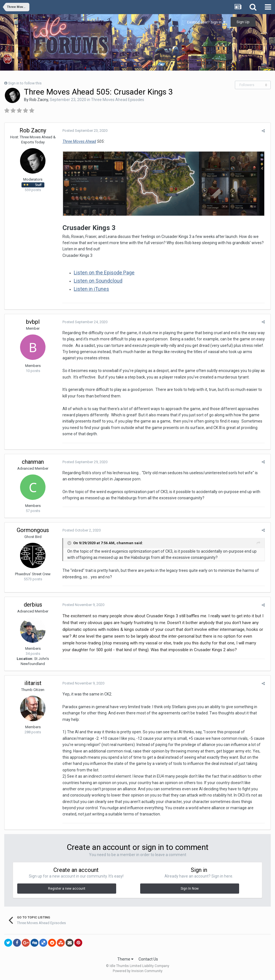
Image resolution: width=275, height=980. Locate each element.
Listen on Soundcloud (97, 282)
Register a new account (67, 890)
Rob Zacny (39, 100)
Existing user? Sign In (206, 22)
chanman (33, 463)
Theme (125, 960)
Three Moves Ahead (78, 141)
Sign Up (243, 22)
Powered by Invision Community (138, 972)
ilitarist (33, 684)
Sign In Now (190, 890)
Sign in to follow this (25, 83)
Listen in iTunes (90, 290)
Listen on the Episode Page (103, 274)
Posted (84, 131)
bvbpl (33, 323)
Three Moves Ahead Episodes (118, 100)
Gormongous (33, 531)
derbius (33, 605)
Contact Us (148, 960)
